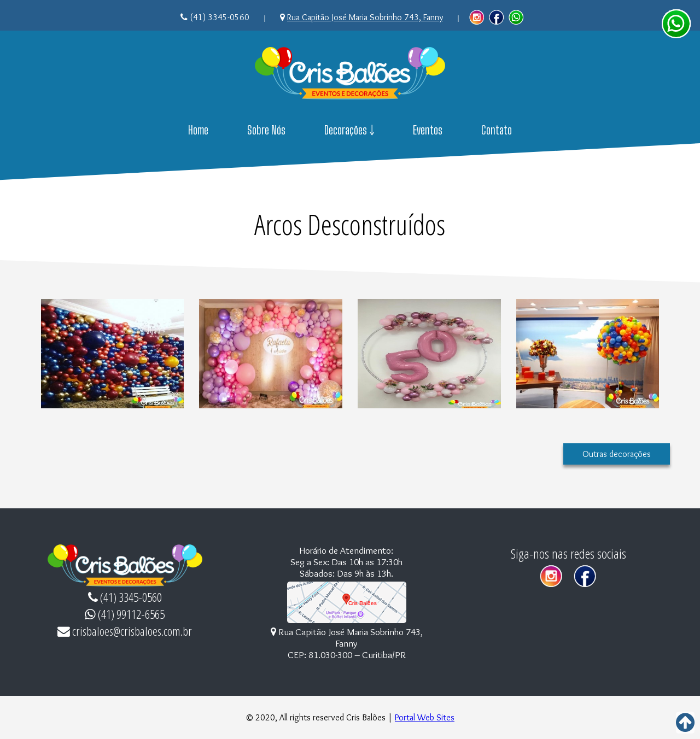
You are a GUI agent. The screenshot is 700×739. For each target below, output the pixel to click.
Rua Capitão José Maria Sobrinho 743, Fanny (365, 17)
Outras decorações (617, 454)
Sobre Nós (266, 130)
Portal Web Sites (425, 717)
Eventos (428, 130)
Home (198, 130)
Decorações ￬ (349, 130)
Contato (497, 130)
